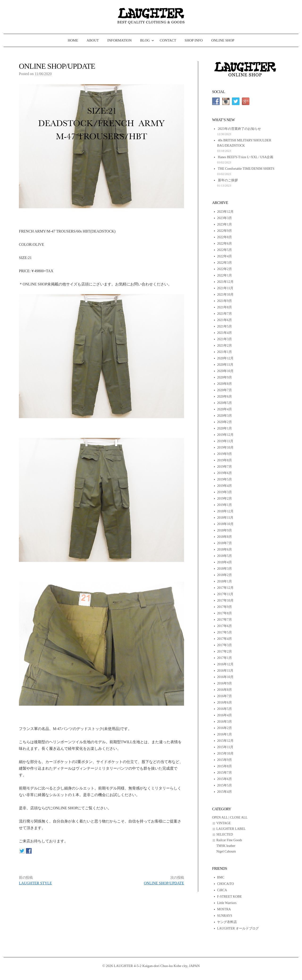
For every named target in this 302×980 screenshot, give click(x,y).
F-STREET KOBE (229, 897)
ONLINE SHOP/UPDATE (164, 883)
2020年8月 (224, 384)
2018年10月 (225, 524)
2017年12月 (225, 588)
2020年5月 (224, 403)
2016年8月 (224, 690)
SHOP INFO (194, 40)
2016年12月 (225, 664)
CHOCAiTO (225, 884)
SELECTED (225, 834)
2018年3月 (224, 569)
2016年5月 (224, 709)
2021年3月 (224, 339)
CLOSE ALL (239, 817)
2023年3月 (224, 218)
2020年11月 (225, 365)
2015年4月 (224, 792)
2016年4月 (224, 715)
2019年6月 (224, 473)
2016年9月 (224, 683)
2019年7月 (224, 467)
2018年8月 (224, 537)
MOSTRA (224, 909)
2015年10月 (225, 753)
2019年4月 (224, 486)
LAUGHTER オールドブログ (238, 928)
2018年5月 (224, 556)
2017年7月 (224, 620)
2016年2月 (224, 728)
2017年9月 (224, 607)
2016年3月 (224, 722)
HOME (73, 40)
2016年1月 (224, 734)
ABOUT (93, 40)
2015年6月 (224, 779)
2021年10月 (225, 295)
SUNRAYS (225, 916)
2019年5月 (224, 479)
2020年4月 (224, 409)
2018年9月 (224, 530)
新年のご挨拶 (228, 180)
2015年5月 (224, 785)
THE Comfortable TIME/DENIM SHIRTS (246, 169)
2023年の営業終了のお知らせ (239, 129)
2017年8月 (224, 613)
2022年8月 (224, 237)
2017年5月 (224, 632)
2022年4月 (224, 256)
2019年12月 (225, 435)
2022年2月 (224, 269)
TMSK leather (226, 846)
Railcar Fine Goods (229, 840)
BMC (221, 877)
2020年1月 (224, 428)
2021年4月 (224, 333)
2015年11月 (225, 747)
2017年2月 (224, 651)
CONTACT (168, 40)
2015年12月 (225, 741)
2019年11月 (225, 441)
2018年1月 (224, 581)
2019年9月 (224, 454)
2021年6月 (224, 320)
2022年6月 (224, 244)
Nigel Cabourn (226, 851)
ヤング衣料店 (227, 922)
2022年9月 (224, 231)
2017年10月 (225, 600)
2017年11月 (225, 594)
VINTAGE (224, 823)
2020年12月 (225, 358)
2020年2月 (224, 422)
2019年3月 (224, 492)
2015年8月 (224, 766)
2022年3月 (224, 263)
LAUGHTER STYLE (35, 883)
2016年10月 (225, 677)
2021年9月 (224, 301)
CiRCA (222, 890)
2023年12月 (225, 212)
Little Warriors (227, 903)
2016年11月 (225, 671)
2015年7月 (224, 773)
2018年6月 (224, 549)
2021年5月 (224, 326)
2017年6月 (224, 626)
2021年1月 (224, 352)
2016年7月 (224, 696)
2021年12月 (225, 282)
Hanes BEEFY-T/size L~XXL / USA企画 (246, 157)
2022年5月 (224, 250)
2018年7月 (224, 543)
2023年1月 (224, 224)
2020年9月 (224, 377)
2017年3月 (224, 645)
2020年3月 (224, 416)
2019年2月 (224, 498)
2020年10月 (225, 371)
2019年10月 (225, 448)
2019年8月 (224, 460)
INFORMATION (120, 40)
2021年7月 (224, 314)
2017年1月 (224, 658)
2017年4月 (224, 639)
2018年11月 (225, 518)
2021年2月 (224, 346)
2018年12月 (225, 511)
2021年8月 (224, 307)
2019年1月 (224, 505)
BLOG (145, 40)
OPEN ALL (220, 817)
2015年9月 (224, 760)
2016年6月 (224, 702)
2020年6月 (224, 397)
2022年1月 (224, 275)
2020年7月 (224, 390)
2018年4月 (224, 562)
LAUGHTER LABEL (231, 829)
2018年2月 (224, 575)
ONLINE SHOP (223, 40)
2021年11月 (225, 288)
